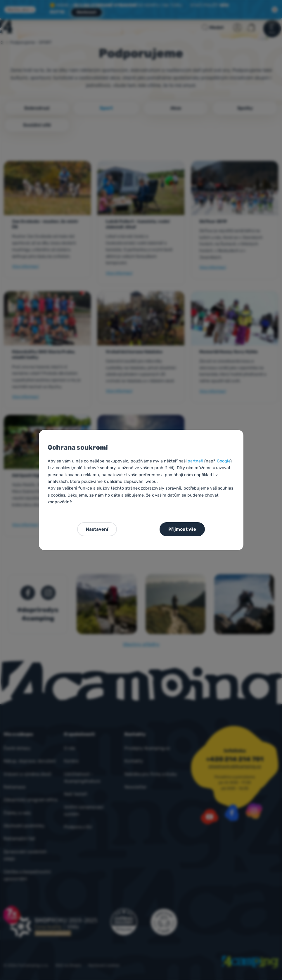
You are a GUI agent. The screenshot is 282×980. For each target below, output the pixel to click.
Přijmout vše (182, 529)
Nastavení (97, 529)
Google (224, 461)
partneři (195, 461)
